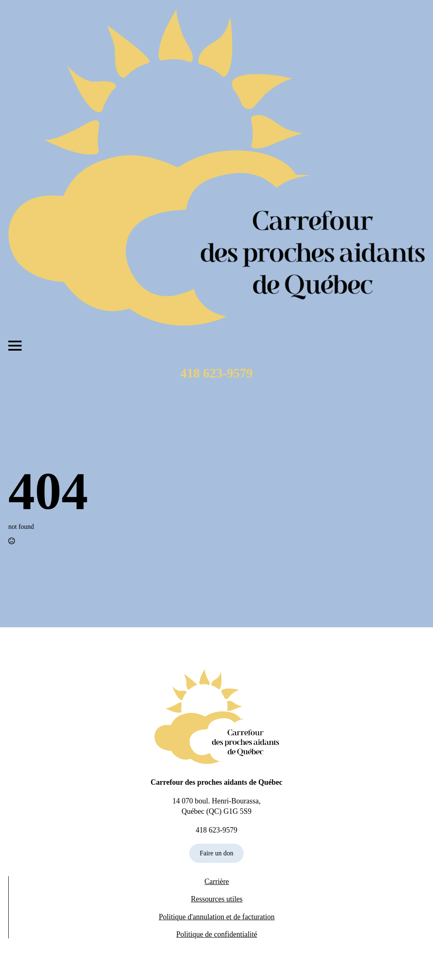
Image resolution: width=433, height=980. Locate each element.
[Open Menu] (15, 346)
